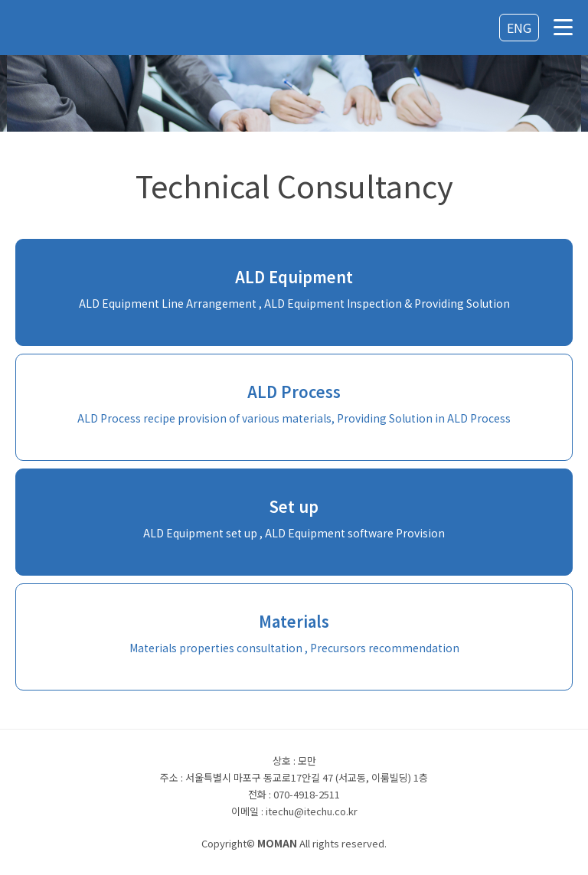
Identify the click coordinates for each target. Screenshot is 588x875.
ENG (519, 28)
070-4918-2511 (307, 794)
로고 (61, 28)
